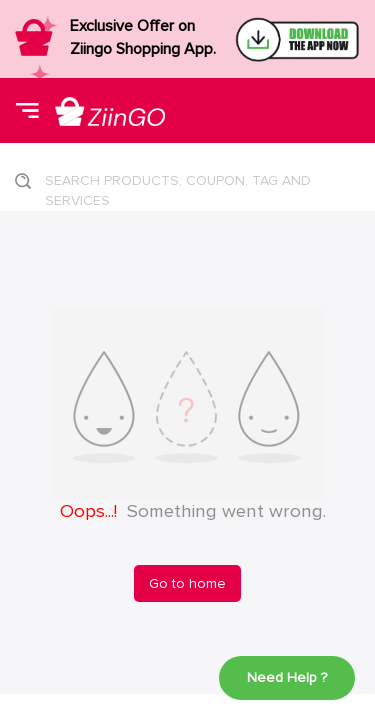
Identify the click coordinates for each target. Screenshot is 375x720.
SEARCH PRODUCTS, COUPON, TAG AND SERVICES (178, 186)
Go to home (187, 583)
